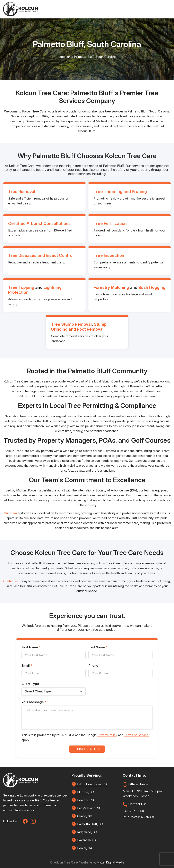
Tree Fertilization (110, 224)
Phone (95, 665)
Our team (10, 513)
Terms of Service (136, 735)
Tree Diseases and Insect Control (41, 255)
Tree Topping (21, 287)
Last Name (98, 647)
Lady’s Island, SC (89, 808)
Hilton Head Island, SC (93, 784)
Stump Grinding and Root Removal (79, 327)
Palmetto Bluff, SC (90, 824)
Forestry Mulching (111, 287)
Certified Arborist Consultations (39, 224)
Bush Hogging (152, 287)
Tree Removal (22, 192)
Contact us (11, 581)
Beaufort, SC (86, 800)
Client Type (30, 684)
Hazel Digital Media (111, 862)
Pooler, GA (85, 848)
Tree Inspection (109, 255)
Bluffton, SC (86, 792)
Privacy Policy (107, 735)
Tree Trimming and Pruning (120, 192)
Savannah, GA (87, 840)
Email (27, 665)
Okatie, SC (85, 816)
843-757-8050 (133, 811)
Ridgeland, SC (87, 832)
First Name (31, 647)
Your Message (34, 702)
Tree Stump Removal (71, 324)
